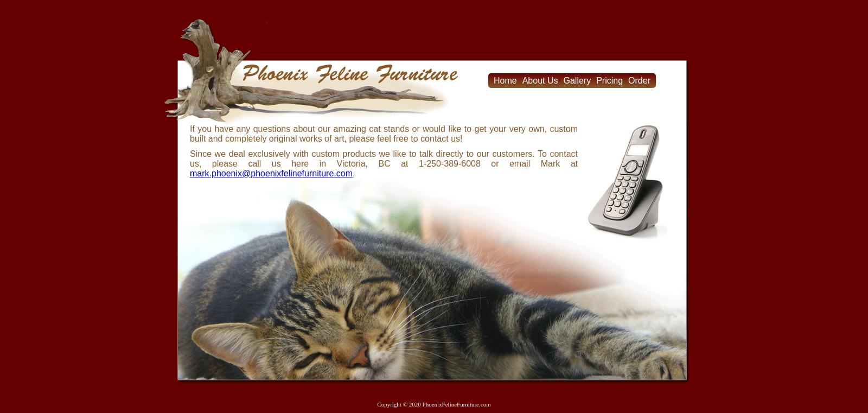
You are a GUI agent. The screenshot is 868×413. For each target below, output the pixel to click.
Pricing (609, 81)
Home (505, 81)
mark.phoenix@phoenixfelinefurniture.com (271, 173)
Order (639, 81)
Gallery (577, 81)
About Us (540, 81)
